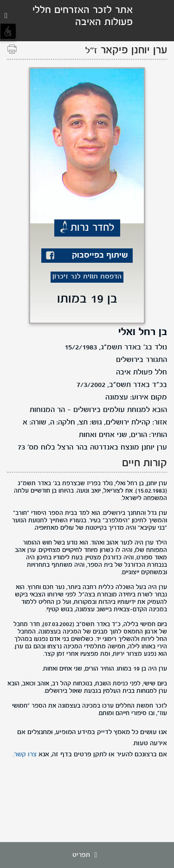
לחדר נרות (93, 228)
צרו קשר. (25, 754)
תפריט (87, 855)
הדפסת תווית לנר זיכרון (87, 277)
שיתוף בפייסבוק (100, 256)
